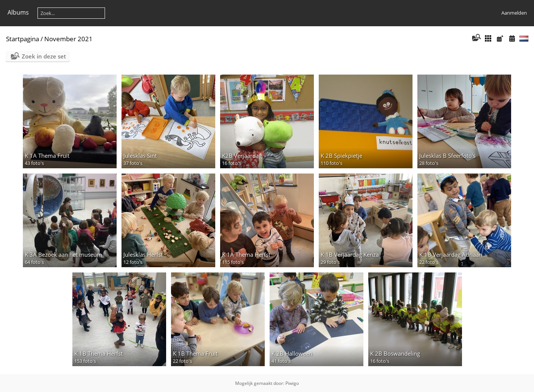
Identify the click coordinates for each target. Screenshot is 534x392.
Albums (18, 12)
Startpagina (22, 39)
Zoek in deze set (44, 56)
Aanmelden (514, 13)
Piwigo (292, 383)
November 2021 (68, 39)
